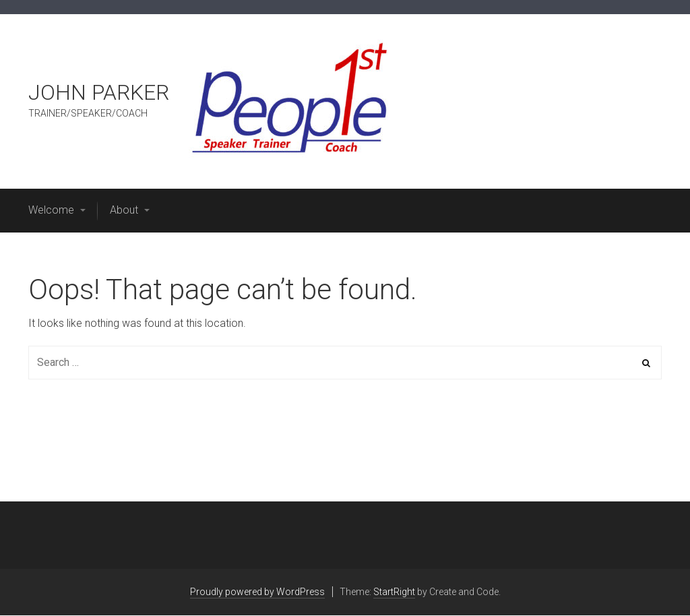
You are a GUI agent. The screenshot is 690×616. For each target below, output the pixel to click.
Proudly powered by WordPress (257, 592)
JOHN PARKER (99, 92)
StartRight (394, 592)
